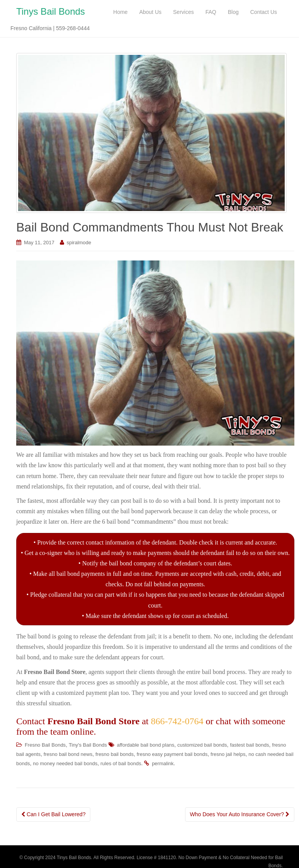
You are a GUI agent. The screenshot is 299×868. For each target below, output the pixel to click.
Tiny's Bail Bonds (88, 746)
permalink (163, 764)
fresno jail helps (228, 755)
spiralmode (79, 243)
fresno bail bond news (68, 755)
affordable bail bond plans (146, 746)
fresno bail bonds (115, 755)
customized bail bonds (202, 746)
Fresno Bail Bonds (45, 746)
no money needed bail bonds (65, 764)
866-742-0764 (177, 722)
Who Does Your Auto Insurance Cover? (240, 815)
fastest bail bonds (249, 746)
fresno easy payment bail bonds (172, 755)
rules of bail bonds (121, 764)
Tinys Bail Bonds (51, 12)
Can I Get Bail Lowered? (53, 815)
